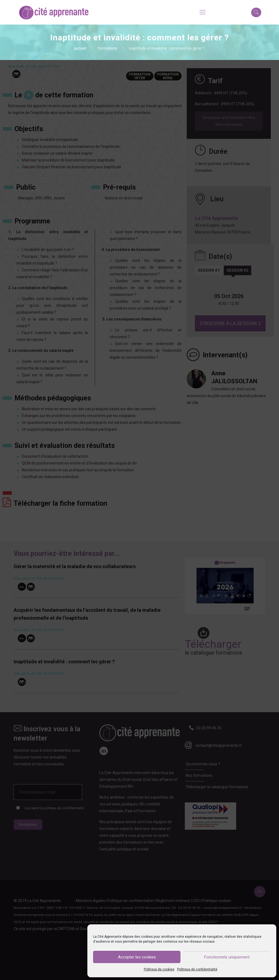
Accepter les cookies (137, 957)
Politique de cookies (159, 969)
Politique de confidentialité (197, 969)
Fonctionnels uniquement (227, 957)
